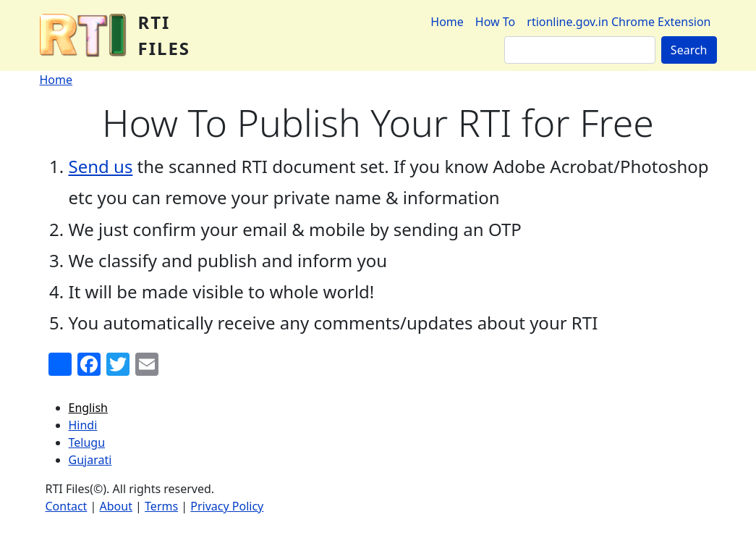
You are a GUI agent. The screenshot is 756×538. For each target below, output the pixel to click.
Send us (101, 166)
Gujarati (90, 460)
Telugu (87, 442)
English (88, 408)
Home (447, 22)
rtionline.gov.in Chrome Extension (619, 22)
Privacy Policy (227, 506)
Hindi (83, 425)
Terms (161, 506)
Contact (67, 506)
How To (495, 22)
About (116, 506)
